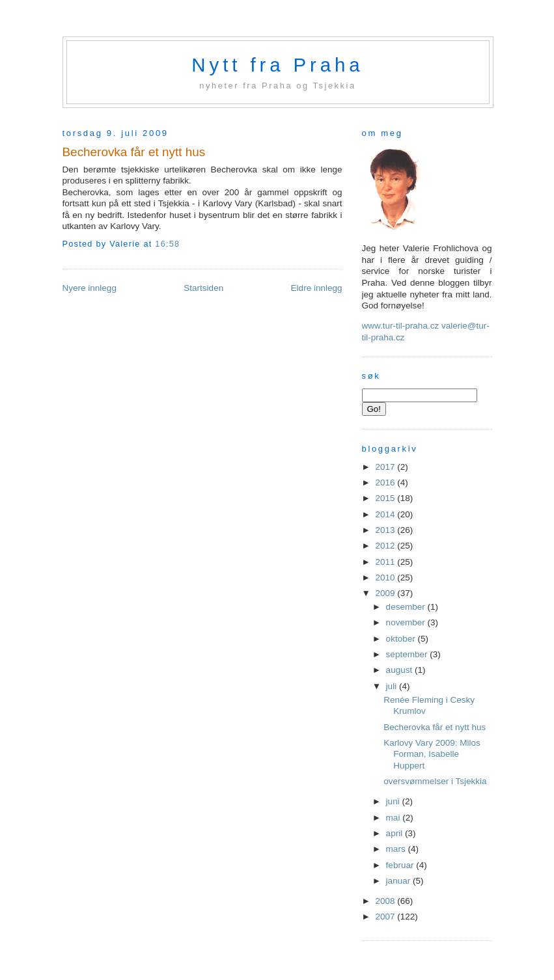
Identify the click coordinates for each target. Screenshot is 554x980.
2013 (386, 530)
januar (399, 881)
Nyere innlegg (90, 288)
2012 (386, 546)
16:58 (167, 244)
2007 (386, 917)
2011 (386, 562)
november (407, 622)
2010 (386, 578)
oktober (402, 639)
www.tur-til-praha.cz (401, 326)
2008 (386, 901)
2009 (386, 593)
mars (397, 849)
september (408, 654)
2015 (386, 498)
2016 (386, 483)
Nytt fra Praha (277, 65)
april (395, 833)
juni (394, 801)
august (400, 670)
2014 (386, 514)
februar (401, 865)
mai (395, 818)
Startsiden (203, 288)
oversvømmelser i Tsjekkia (435, 781)
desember (407, 607)
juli (393, 686)
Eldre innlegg (317, 288)
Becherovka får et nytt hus (134, 152)
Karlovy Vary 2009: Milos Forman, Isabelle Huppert (432, 754)
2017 (386, 467)
